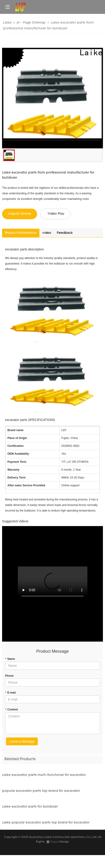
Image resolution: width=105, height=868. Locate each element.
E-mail (10, 693)
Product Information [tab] (21, 233)
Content (11, 710)
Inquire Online (20, 214)
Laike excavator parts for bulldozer (30, 808)
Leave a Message (22, 741)
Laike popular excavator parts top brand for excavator (46, 824)
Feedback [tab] (65, 233)
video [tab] (47, 233)
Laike (7, 23)
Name (10, 659)
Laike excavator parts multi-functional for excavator (44, 776)
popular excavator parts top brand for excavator (41, 792)
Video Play (56, 214)
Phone (9, 676)
